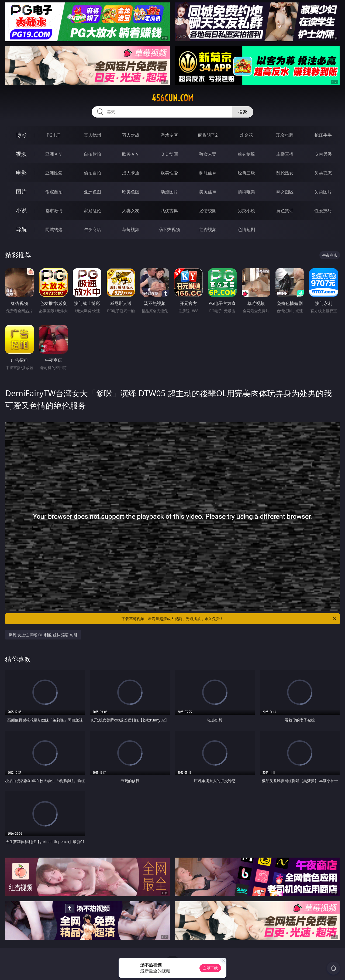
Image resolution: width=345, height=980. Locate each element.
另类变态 (323, 173)
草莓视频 (131, 229)
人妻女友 (131, 211)
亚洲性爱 (54, 173)
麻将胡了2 (208, 135)
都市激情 (54, 211)
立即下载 (210, 968)
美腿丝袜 (208, 192)
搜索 (243, 112)
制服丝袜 (208, 173)
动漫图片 (169, 192)
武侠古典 (169, 211)
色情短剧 (246, 229)
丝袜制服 (246, 154)
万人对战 (131, 135)
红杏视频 (208, 229)
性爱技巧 (323, 211)
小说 (21, 210)
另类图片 (323, 192)
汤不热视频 (169, 229)
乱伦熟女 (285, 173)
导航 (21, 229)
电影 (21, 173)
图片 (21, 192)
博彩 (21, 135)
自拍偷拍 (92, 154)
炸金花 (246, 135)
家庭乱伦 (92, 211)
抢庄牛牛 (323, 135)
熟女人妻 (208, 154)
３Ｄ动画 (169, 154)
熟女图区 (285, 192)
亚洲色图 (92, 192)
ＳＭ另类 (323, 154)
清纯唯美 (246, 192)
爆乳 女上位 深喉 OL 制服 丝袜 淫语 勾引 (43, 635)
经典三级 (246, 173)
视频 (21, 154)
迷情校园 (208, 211)
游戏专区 (169, 135)
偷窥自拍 (54, 192)
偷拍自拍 (92, 173)
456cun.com (172, 98)
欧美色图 (131, 192)
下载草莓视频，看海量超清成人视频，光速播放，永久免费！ (229, 619)
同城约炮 (54, 229)
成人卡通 (131, 173)
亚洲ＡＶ (54, 154)
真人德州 (92, 135)
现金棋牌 (285, 135)
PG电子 (54, 135)
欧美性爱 (169, 173)
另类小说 (246, 211)
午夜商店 (92, 229)
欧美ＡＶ (131, 154)
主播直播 (285, 154)
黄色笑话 (285, 211)
